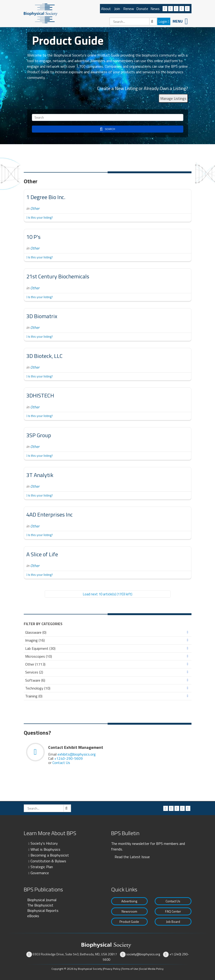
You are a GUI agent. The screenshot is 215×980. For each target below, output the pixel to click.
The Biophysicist (40, 905)
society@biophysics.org (143, 954)
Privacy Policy (112, 969)
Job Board (173, 922)
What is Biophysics (45, 849)
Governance (40, 873)
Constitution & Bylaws (48, 861)
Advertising (129, 901)
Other (35, 208)
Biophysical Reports (43, 910)
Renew (129, 9)
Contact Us (61, 763)
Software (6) (35, 680)
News (155, 9)
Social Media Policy (152, 969)
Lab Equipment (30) (40, 648)
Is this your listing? (40, 217)
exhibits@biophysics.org (77, 754)
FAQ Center (173, 911)
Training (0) (34, 696)
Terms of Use (130, 969)
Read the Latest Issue (132, 857)
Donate (142, 9)
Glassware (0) (36, 632)
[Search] (133, 22)
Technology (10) (38, 688)
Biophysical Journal (42, 900)
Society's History (44, 843)
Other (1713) (35, 664)
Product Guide (129, 922)
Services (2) (34, 672)
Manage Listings (173, 98)
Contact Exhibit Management (76, 747)
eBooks (33, 916)
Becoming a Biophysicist (50, 855)
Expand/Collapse (187, 632)
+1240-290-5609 (68, 758)
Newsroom (129, 911)
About (106, 9)
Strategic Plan (42, 867)
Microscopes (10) (39, 656)
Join (117, 9)
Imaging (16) (35, 640)
